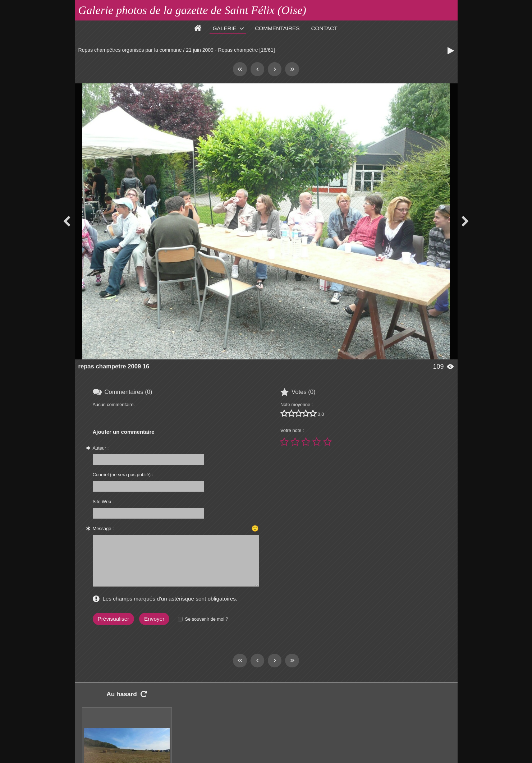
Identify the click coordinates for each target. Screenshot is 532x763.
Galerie (224, 28)
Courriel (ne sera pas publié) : (123, 475)
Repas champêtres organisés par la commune (130, 50)
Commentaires (277, 28)
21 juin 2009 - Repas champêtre (222, 50)
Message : (103, 528)
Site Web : (103, 502)
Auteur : (101, 448)
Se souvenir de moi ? (206, 619)
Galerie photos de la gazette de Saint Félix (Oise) (192, 10)
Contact (324, 28)
